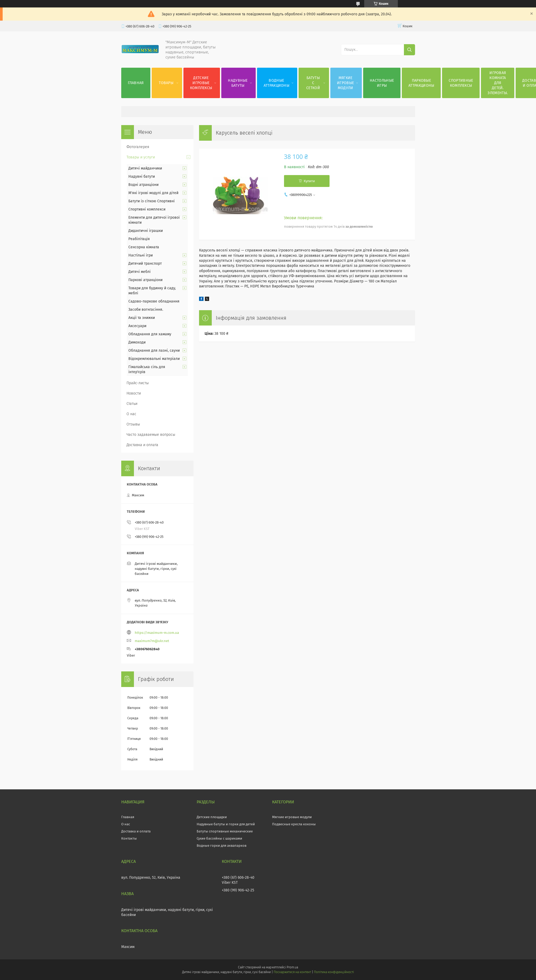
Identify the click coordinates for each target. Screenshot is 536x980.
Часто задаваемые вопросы (151, 435)
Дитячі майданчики (145, 168)
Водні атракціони (143, 185)
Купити (309, 181)
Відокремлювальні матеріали (154, 359)
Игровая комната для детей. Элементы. (498, 83)
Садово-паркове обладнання (154, 301)
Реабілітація (139, 239)
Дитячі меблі (139, 272)
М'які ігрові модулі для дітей (153, 193)
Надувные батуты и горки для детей (226, 824)
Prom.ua (292, 967)
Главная (136, 83)
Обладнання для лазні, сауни (154, 351)
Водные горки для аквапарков (222, 846)
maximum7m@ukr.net (152, 641)
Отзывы (133, 424)
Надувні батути (142, 177)
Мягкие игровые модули (345, 83)
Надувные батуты (238, 83)
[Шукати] (409, 50)
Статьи (132, 404)
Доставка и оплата (142, 445)
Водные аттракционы (276, 83)
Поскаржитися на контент (292, 972)
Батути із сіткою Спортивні (152, 201)
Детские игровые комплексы (201, 83)
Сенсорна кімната (144, 247)
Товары (166, 83)
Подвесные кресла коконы (294, 824)
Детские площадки (212, 817)
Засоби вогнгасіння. (146, 310)
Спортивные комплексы (461, 83)
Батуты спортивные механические (225, 831)
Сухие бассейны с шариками (219, 838)
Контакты (129, 838)
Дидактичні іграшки (146, 231)
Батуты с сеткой (313, 83)
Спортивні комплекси (147, 209)
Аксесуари (137, 326)
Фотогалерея (138, 147)
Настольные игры (382, 83)
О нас (131, 414)
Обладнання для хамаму (150, 334)
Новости (134, 393)
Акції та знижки (142, 318)
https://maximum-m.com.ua (157, 633)
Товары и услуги (141, 157)
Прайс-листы (138, 383)
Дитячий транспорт (145, 264)
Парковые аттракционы (421, 83)
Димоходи (137, 342)
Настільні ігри (141, 255)
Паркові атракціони (145, 280)
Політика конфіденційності (334, 972)
